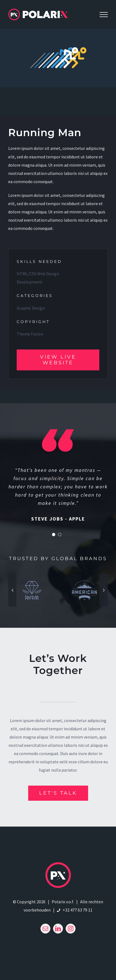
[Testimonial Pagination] (54, 535)
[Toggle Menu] (104, 15)
